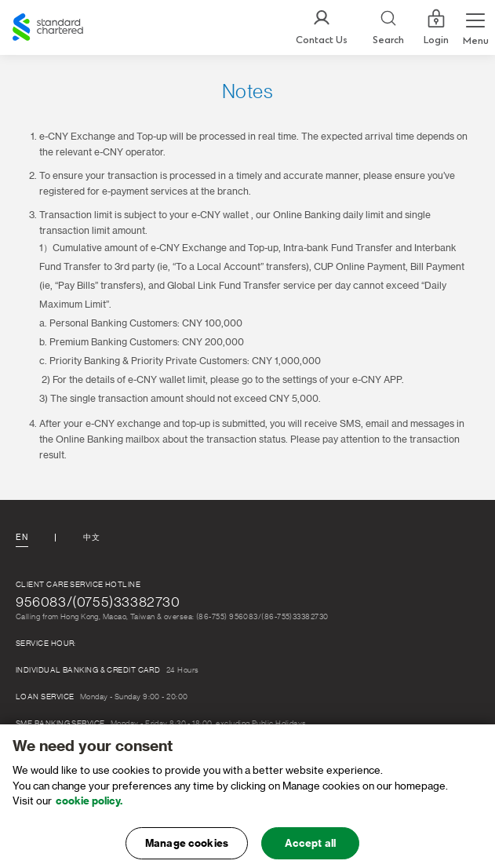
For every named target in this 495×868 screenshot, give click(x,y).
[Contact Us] (322, 28)
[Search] (388, 28)
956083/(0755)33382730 (98, 602)
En (22, 538)
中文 (91, 538)
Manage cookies (187, 849)
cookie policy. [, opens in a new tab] (89, 806)
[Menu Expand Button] (475, 27)
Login (436, 27)
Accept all (310, 849)
